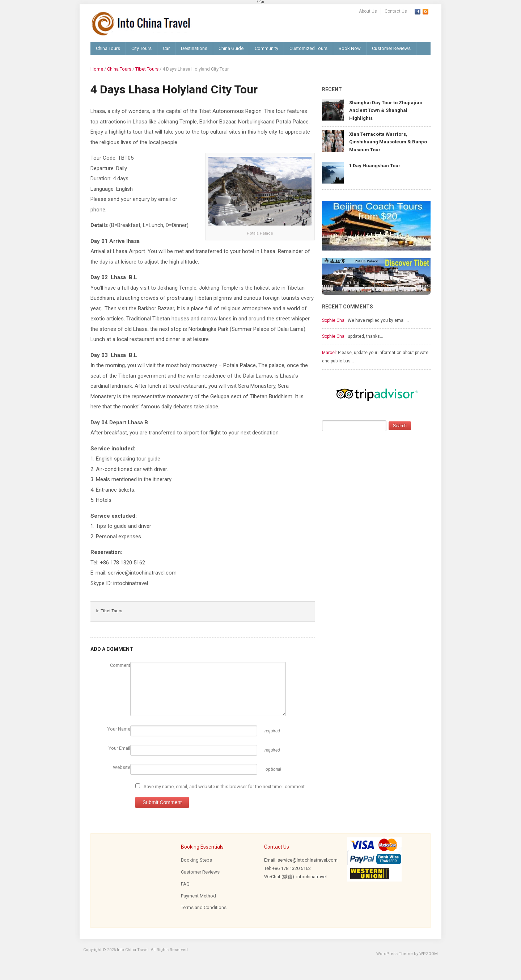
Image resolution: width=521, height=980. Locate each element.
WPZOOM (429, 954)
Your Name (119, 729)
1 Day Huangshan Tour (375, 166)
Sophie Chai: (334, 320)
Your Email (119, 748)
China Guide (231, 48)
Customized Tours (308, 48)
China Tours (108, 48)
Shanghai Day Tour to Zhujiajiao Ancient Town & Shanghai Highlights (386, 110)
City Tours (141, 48)
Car (166, 48)
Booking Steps (196, 860)
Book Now (350, 48)
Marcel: (329, 353)
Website (122, 767)
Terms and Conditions (204, 907)
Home (97, 69)
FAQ (185, 884)
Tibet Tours (147, 69)
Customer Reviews (391, 48)
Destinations (194, 48)
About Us (368, 11)
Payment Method (198, 896)
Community (266, 48)
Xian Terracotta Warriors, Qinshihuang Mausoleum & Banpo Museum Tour (388, 142)
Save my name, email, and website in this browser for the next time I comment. (225, 786)
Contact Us (396, 11)
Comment (120, 665)
